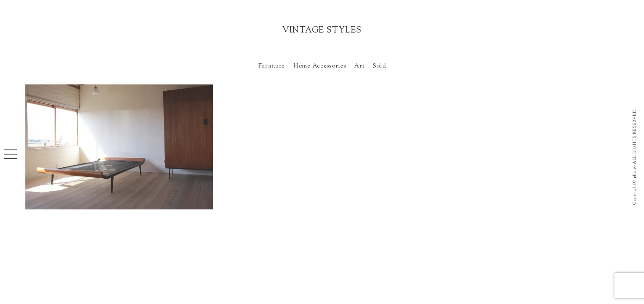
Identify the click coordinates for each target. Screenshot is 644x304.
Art (359, 66)
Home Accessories (319, 66)
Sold (379, 66)
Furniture (272, 66)
